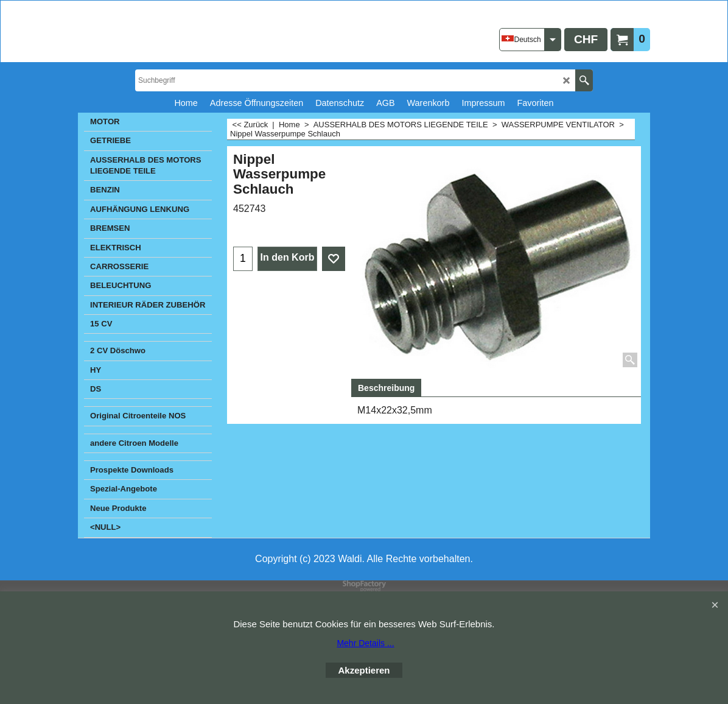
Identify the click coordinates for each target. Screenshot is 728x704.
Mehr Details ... (365, 643)
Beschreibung (386, 388)
